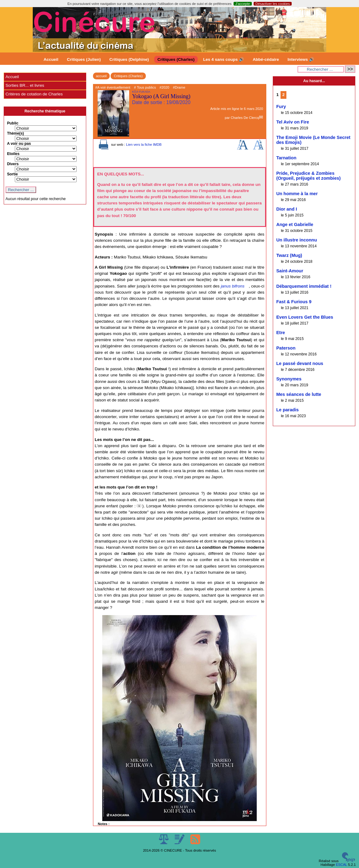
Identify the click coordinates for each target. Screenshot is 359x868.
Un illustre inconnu (297, 240)
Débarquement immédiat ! (304, 286)
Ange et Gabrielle (295, 224)
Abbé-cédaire (266, 59)
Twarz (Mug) (289, 255)
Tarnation (286, 158)
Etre (281, 333)
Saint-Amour (290, 271)
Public (13, 123)
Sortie (13, 174)
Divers (13, 164)
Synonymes (289, 379)
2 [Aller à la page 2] (283, 95)
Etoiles (13, 154)
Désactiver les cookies (273, 4)
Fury (281, 107)
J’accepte (243, 4)
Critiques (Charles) (176, 59)
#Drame (179, 87)
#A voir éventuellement (113, 87)
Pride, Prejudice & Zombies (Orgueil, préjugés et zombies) (308, 176)
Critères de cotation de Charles (34, 94)
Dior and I (287, 209)
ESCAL (341, 865)
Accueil (51, 59)
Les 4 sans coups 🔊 (224, 59)
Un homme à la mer (297, 194)
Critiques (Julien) (84, 59)
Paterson (286, 348)
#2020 (165, 87)
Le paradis (287, 410)
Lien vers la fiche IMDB (144, 145)
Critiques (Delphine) (129, 59)
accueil (101, 76)
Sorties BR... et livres (25, 85)
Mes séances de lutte (299, 394)
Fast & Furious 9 (294, 302)
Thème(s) (16, 133)
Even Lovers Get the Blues (305, 317)
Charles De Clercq (245, 118)
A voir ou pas (19, 144)
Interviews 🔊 (301, 59)
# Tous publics (145, 87)
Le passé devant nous (300, 363)
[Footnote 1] (139, 506)
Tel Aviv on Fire (293, 122)
